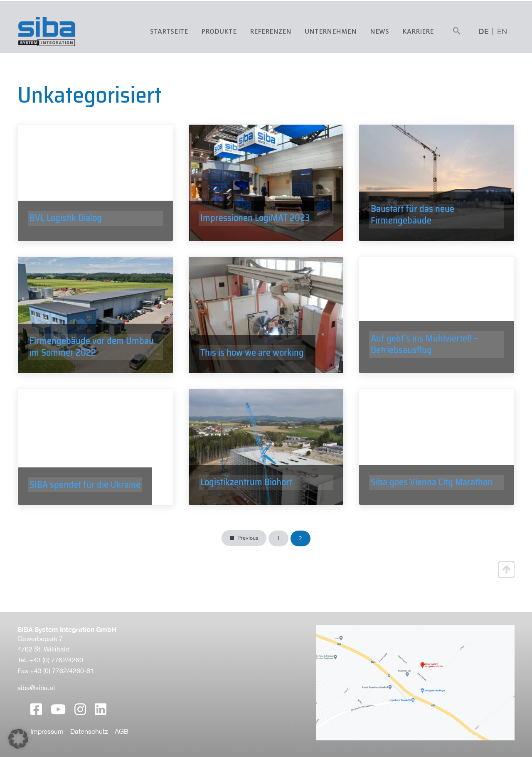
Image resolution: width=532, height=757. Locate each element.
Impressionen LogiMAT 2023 (255, 224)
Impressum (47, 731)
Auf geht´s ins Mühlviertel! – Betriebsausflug (424, 350)
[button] (457, 32)
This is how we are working (252, 355)
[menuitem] (502, 32)
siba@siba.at (36, 688)
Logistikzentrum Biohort (246, 487)
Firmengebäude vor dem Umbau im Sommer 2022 (92, 350)
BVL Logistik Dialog (66, 224)
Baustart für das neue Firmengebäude (413, 218)
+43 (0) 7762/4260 (56, 660)
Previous (248, 538)
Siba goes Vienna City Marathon (432, 487)
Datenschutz (89, 731)
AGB (122, 731)
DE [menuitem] (484, 32)
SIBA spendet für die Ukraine (85, 487)
